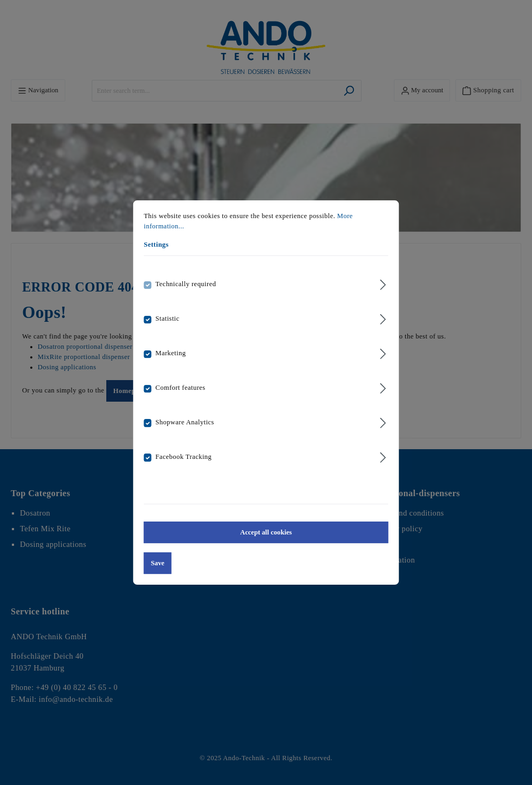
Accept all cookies (266, 532)
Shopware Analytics (185, 422)
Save (158, 563)
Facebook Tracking (183, 457)
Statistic (167, 319)
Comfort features (180, 388)
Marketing (170, 353)
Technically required (186, 284)
